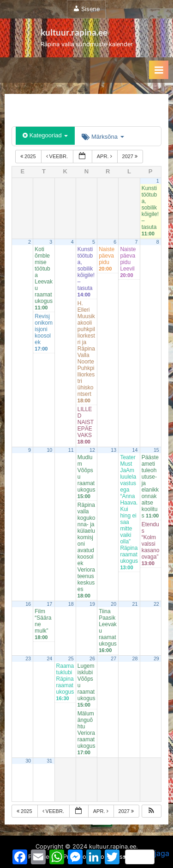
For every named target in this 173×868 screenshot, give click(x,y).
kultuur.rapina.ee (74, 32)
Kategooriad (45, 135)
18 (71, 604)
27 (113, 659)
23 (28, 659)
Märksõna (103, 137)
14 (135, 450)
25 (71, 659)
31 (49, 761)
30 (28, 761)
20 (113, 604)
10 (49, 450)
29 (156, 659)
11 (71, 450)
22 (156, 604)
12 (92, 450)
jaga (147, 856)
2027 (131, 156)
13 (113, 450)
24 (49, 659)
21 (135, 604)
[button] (151, 811)
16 (28, 604)
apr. (105, 156)
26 (92, 659)
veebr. (58, 156)
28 (135, 659)
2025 (29, 156)
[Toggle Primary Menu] (159, 70)
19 (92, 604)
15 (156, 450)
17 (49, 604)
